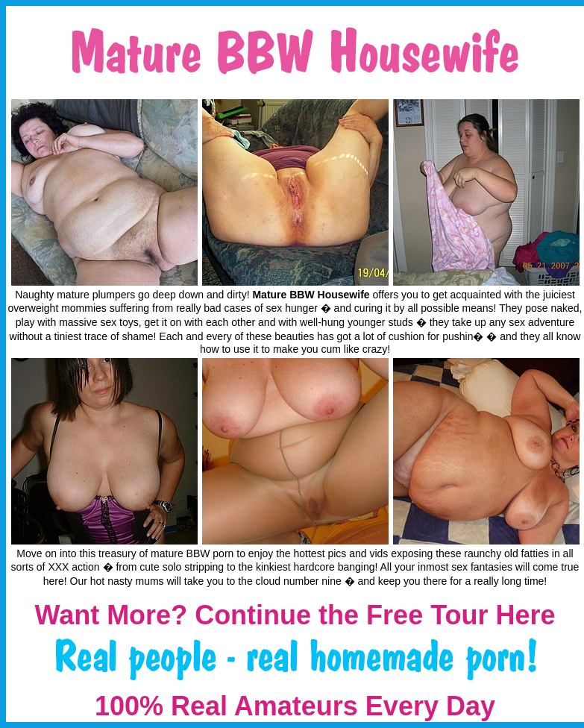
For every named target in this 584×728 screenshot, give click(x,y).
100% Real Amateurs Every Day (295, 706)
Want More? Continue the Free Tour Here (295, 615)
